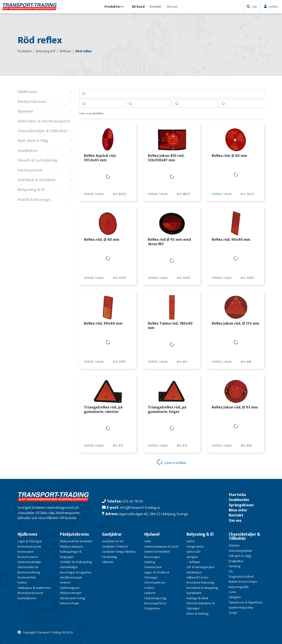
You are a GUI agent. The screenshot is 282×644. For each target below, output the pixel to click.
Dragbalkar (236, 561)
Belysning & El (45, 190)
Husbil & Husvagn (45, 200)
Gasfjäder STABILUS (115, 547)
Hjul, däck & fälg (45, 141)
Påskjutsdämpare (71, 547)
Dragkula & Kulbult (241, 577)
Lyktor (191, 541)
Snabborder (239, 500)
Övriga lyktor (195, 547)
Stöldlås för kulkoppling (76, 562)
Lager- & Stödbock (157, 572)
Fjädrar (22, 583)
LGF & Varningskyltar (201, 567)
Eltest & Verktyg (198, 614)
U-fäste (149, 588)
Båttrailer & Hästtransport (45, 121)
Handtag (235, 566)
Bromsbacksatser (29, 547)
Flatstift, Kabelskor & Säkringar (201, 606)
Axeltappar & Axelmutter (34, 588)
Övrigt (233, 613)
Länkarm (150, 593)
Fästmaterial (45, 170)
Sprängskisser (241, 505)
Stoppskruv (152, 608)
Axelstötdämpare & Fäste (161, 547)
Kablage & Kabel (197, 598)
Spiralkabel (194, 593)
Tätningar (151, 577)
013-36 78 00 (133, 501)
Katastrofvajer (70, 603)
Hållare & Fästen (198, 577)
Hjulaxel (45, 111)
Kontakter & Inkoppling (202, 588)
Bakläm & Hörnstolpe (243, 582)
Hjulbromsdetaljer (30, 562)
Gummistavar (153, 567)
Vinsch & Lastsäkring (45, 160)
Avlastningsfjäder (240, 551)
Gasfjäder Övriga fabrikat (119, 552)
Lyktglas (192, 557)
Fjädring (150, 562)
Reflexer (195, 562)
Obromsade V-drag (73, 598)
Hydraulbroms (27, 598)
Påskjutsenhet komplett (76, 541)
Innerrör (65, 583)
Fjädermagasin (70, 588)
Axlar (148, 541)
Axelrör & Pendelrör (157, 552)
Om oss (172, 7)
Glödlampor (194, 572)
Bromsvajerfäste (155, 603)
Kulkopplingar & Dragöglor (71, 554)
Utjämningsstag (155, 598)
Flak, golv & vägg (240, 556)
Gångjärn (235, 597)
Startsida (237, 495)
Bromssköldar (27, 577)
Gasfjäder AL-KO (113, 541)
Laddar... (274, 7)
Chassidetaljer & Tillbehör (45, 131)
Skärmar (234, 545)
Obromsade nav (28, 567)
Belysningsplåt (239, 587)
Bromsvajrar (26, 552)
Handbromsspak (71, 577)
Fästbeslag (109, 557)
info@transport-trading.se (140, 507)
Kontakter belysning (200, 583)
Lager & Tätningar (30, 541)
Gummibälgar (69, 567)
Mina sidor (238, 510)
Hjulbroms (45, 92)
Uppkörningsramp (241, 607)
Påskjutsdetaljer (71, 593)
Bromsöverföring (29, 572)
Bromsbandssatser (30, 593)
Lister (232, 592)
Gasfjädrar (45, 151)
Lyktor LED (194, 552)
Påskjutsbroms (45, 102)
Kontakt (156, 7)
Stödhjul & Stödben (45, 180)
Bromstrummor (28, 557)
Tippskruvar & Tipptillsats (246, 602)
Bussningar (152, 557)
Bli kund (138, 7)
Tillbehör (108, 562)
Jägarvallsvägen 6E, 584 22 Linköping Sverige (154, 514)
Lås (231, 571)
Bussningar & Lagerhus (76, 572)
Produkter (114, 7)
